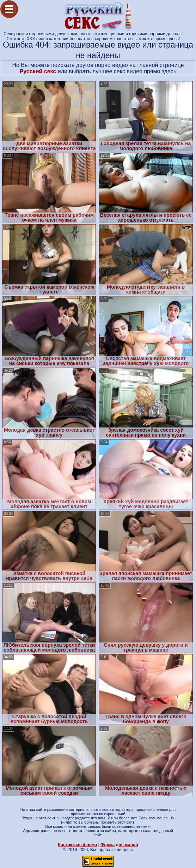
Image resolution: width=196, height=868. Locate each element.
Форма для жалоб (119, 845)
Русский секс (38, 71)
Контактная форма (77, 845)
